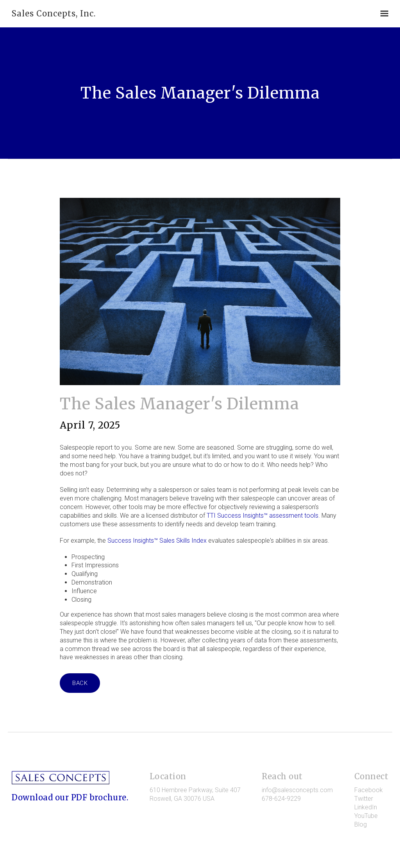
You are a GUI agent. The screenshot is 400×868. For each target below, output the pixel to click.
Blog (361, 824)
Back (80, 683)
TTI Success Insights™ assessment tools (262, 516)
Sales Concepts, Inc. (54, 13)
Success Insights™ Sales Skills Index (157, 541)
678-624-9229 (281, 799)
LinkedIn (366, 807)
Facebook (369, 790)
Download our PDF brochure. (70, 797)
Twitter (364, 799)
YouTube (366, 816)
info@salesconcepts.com (297, 790)
